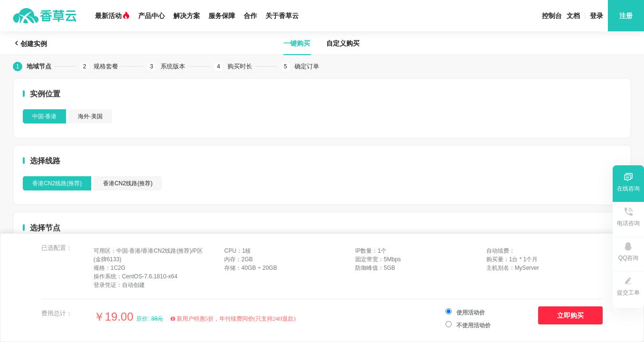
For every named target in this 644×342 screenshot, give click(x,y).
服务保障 (222, 16)
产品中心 (152, 16)
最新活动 (112, 16)
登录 (597, 16)
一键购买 (297, 43)
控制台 (552, 16)
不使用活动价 (468, 325)
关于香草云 (282, 16)
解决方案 (187, 16)
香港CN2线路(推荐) (57, 183)
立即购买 (570, 315)
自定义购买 (343, 43)
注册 (626, 16)
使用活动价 (465, 312)
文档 (573, 16)
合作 (250, 16)
